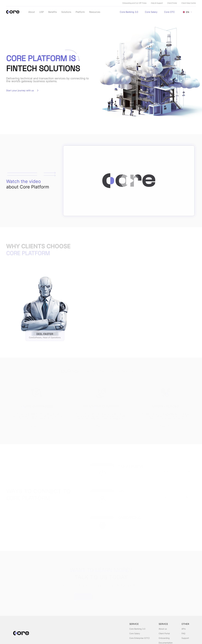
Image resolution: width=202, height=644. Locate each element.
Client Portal (172, 3)
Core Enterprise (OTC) (140, 638)
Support (185, 638)
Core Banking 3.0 (137, 629)
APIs (184, 629)
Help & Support (157, 3)
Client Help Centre (189, 3)
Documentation (166, 643)
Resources (95, 12)
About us (163, 629)
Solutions (66, 12)
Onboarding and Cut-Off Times (134, 3)
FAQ (183, 633)
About (32, 12)
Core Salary (135, 633)
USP (42, 12)
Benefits (53, 12)
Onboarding (164, 638)
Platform (80, 12)
